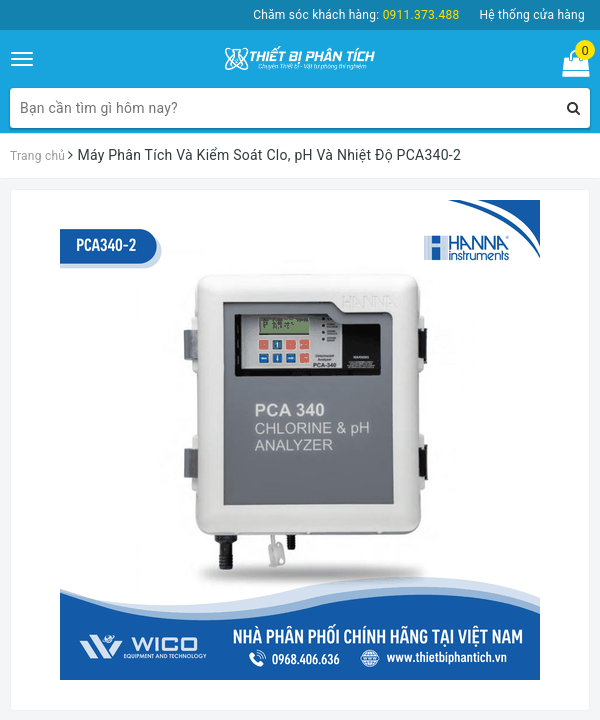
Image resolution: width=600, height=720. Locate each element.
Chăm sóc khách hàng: (356, 15)
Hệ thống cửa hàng (532, 15)
